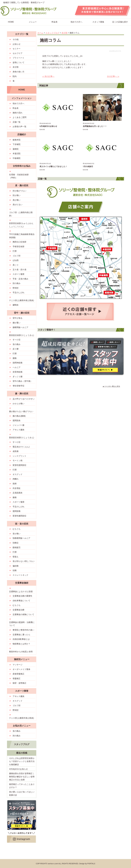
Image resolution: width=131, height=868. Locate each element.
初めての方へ (76, 22)
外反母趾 (17, 488)
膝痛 (15, 497)
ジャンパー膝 (19, 425)
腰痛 (15, 358)
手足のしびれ (19, 293)
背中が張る (18, 318)
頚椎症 (16, 543)
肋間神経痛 (18, 363)
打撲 (15, 251)
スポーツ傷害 (19, 274)
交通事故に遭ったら (21, 635)
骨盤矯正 (17, 679)
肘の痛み (17, 283)
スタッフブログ (22, 744)
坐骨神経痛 (18, 372)
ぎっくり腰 (18, 377)
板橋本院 (17, 140)
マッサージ (18, 665)
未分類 (43, 129)
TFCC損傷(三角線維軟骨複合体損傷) (22, 236)
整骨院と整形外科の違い (23, 630)
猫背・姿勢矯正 (19, 683)
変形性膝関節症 (19, 516)
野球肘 (16, 288)
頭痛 (15, 570)
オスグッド (18, 474)
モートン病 (18, 461)
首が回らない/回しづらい (24, 561)
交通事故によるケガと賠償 (21, 592)
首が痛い (17, 534)
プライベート (19, 58)
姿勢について (19, 63)
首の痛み (17, 344)
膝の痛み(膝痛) (19, 416)
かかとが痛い (19, 404)
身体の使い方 (19, 72)
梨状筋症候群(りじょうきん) (22, 335)
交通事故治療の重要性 (22, 596)
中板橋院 (17, 158)
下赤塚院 (17, 144)
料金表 (55, 22)
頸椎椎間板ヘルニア (21, 538)
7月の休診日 (88, 166)
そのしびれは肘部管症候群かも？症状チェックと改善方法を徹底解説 (22, 761)
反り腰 (16, 349)
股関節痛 (17, 511)
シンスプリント (19, 456)
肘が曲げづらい (19, 191)
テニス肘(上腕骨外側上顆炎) (22, 300)
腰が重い (17, 323)
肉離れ (16, 479)
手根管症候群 (19, 247)
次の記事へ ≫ (113, 76)
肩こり (16, 265)
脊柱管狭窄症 (19, 386)
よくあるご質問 (19, 117)
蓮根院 (16, 149)
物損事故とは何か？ (21, 644)
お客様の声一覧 (19, 127)
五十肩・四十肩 (19, 270)
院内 (15, 76)
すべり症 (17, 340)
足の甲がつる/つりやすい (24, 399)
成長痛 (16, 451)
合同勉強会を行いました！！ (95, 126)
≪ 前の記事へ (48, 76)
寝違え (16, 557)
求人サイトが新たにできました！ (53, 166)
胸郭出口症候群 (19, 242)
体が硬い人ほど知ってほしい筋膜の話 (22, 793)
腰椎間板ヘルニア (20, 327)
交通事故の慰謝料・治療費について (22, 624)
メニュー (33, 22)
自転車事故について (21, 601)
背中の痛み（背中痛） (22, 381)
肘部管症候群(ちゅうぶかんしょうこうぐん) (21, 225)
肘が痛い (17, 195)
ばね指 (16, 260)
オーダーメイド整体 (21, 669)
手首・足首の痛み (20, 279)
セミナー (17, 49)
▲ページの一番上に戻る (111, 386)
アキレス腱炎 (19, 430)
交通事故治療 (19, 610)
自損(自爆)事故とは (21, 639)
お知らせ (17, 44)
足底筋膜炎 (18, 493)
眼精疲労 (17, 547)
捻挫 (15, 484)
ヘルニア (17, 367)
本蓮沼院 (17, 154)
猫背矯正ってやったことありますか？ (22, 786)
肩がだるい (18, 205)
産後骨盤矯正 (19, 674)
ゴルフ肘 (17, 256)
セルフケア (18, 53)
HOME (22, 90)
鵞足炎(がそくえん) (21, 447)
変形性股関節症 (19, 465)
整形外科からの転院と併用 (21, 652)
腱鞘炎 (16, 305)
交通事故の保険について (23, 614)
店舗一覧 (17, 122)
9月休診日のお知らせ (48, 126)
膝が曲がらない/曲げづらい (21, 411)
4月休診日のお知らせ (18, 769)
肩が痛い (17, 200)
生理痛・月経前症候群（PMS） (19, 176)
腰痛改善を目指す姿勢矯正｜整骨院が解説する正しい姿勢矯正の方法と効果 (22, 777)
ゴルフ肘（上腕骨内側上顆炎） (21, 214)
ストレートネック (20, 575)
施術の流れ (18, 113)
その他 (16, 39)
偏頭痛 (16, 566)
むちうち (17, 529)
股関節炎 (17, 421)
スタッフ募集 (98, 22)
